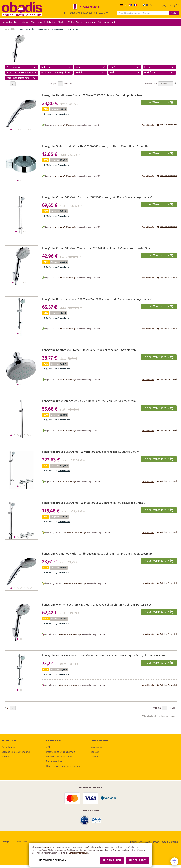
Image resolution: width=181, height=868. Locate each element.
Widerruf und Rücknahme (60, 757)
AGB (48, 747)
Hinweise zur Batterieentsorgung (63, 766)
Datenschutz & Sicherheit (166, 842)
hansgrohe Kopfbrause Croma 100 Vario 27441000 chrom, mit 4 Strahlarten (89, 350)
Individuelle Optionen (52, 860)
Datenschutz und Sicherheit (61, 752)
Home (20, 29)
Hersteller (30, 29)
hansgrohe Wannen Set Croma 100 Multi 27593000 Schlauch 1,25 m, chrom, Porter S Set (97, 605)
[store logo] (22, 9)
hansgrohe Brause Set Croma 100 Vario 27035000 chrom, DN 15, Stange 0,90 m (91, 452)
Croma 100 (73, 29)
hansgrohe (43, 29)
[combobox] (143, 13)
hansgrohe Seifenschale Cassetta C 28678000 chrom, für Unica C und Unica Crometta (95, 146)
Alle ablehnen (112, 860)
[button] (148, 5)
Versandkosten (64, 114)
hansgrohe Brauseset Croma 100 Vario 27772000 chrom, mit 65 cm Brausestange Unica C (97, 299)
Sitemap (95, 757)
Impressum (97, 747)
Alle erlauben (138, 860)
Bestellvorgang (10, 747)
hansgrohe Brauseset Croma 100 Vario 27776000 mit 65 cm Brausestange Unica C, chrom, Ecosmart (104, 656)
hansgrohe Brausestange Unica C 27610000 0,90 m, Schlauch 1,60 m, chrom (89, 401)
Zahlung (6, 757)
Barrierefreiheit (54, 761)
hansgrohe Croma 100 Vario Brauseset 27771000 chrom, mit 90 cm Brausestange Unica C (97, 197)
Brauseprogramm (58, 29)
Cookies (49, 847)
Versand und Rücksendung (16, 752)
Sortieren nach (150, 84)
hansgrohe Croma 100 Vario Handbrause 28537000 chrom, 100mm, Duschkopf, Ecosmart (97, 554)
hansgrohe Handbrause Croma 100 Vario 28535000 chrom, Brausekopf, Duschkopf (93, 96)
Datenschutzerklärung (79, 853)
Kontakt (95, 752)
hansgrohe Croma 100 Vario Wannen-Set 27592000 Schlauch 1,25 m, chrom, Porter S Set (97, 248)
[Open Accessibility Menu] (174, 861)
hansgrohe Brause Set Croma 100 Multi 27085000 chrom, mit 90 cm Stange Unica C (94, 503)
